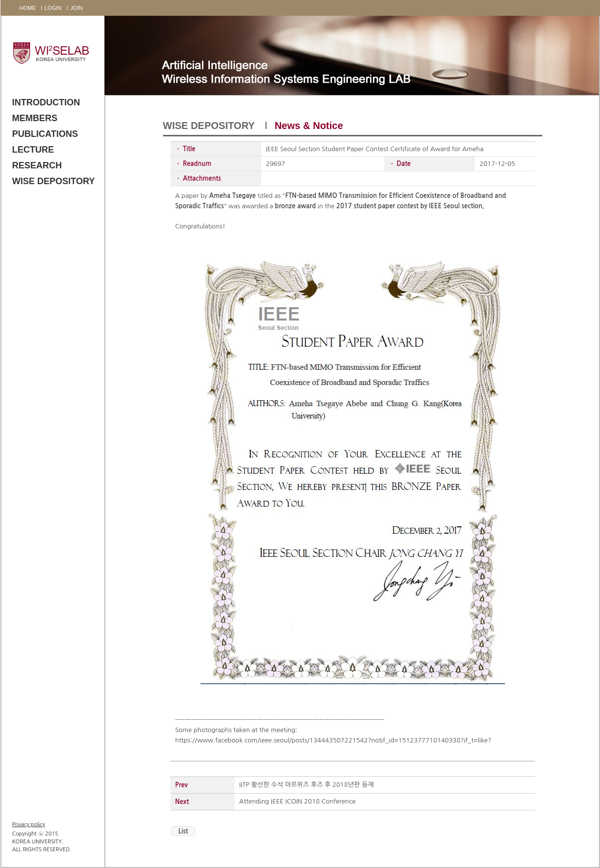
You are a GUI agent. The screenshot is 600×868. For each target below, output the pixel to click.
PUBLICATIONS (45, 134)
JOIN (77, 8)
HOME (28, 8)
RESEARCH (37, 165)
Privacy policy (29, 824)
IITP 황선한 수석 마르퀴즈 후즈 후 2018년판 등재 (307, 785)
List (183, 831)
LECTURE (33, 150)
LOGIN (53, 8)
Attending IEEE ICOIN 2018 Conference (298, 801)
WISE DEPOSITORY (54, 181)
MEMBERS (35, 118)
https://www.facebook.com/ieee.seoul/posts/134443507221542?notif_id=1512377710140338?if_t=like (332, 740)
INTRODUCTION (46, 102)
